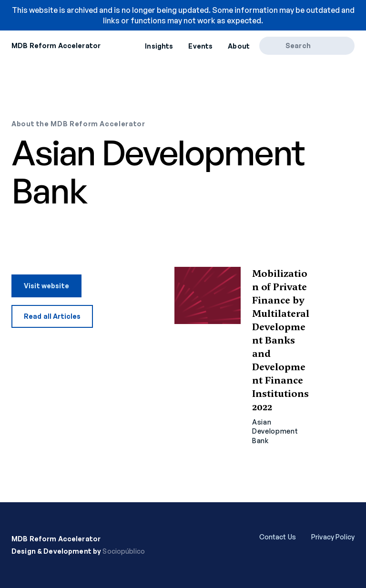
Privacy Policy (333, 537)
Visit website (46, 286)
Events (200, 46)
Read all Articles (52, 316)
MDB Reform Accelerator (56, 46)
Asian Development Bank (275, 431)
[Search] (276, 46)
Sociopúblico (124, 551)
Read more (264, 356)
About (239, 46)
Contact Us (278, 537)
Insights (159, 46)
